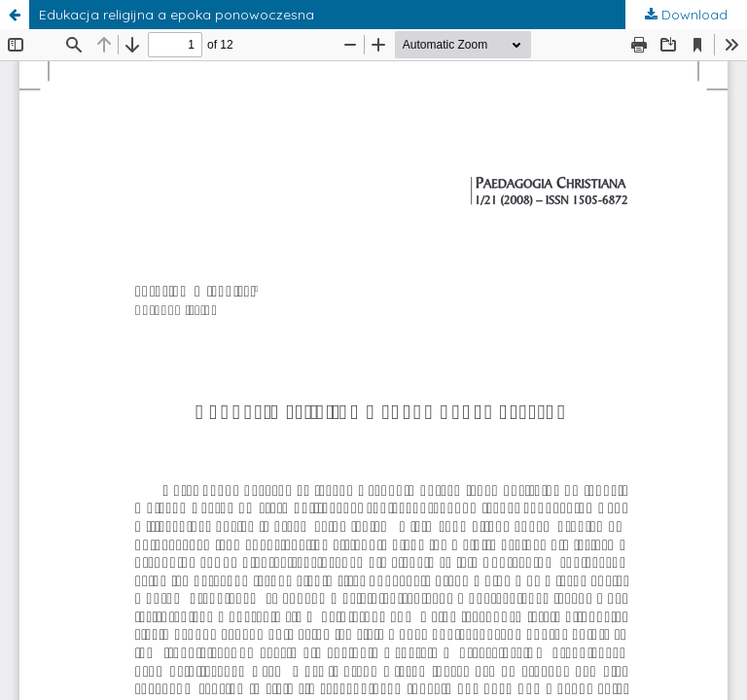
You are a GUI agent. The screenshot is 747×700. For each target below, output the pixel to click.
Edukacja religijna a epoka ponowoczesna (177, 15)
